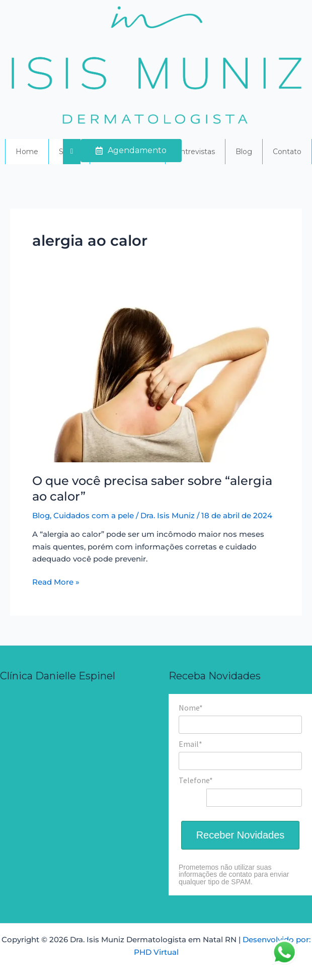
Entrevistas (195, 152)
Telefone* (196, 780)
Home (27, 152)
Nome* (191, 708)
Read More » (56, 581)
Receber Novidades (241, 835)
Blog (244, 152)
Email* (190, 744)
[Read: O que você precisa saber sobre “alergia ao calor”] (156, 379)
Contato (287, 152)
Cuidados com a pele (94, 516)
